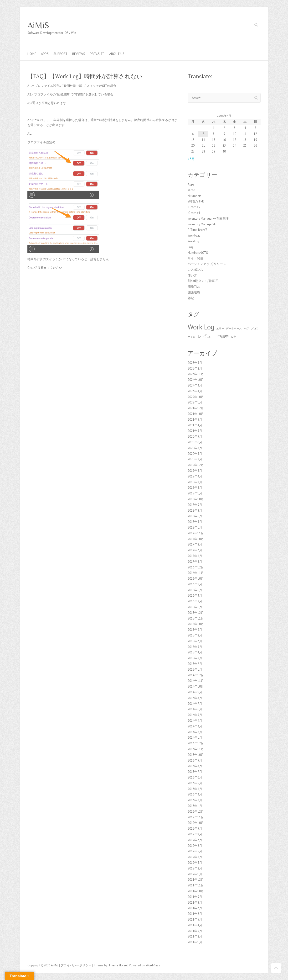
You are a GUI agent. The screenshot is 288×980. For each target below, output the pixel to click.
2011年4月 (195, 925)
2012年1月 (195, 874)
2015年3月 (195, 658)
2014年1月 (195, 738)
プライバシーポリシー (76, 965)
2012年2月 (195, 868)
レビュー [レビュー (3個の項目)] (206, 336)
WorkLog (193, 241)
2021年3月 (195, 431)
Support (60, 54)
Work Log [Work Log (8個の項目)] (201, 327)
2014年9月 (195, 692)
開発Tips (194, 287)
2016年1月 (195, 607)
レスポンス (195, 270)
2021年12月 (196, 408)
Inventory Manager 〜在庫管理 (208, 219)
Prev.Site (97, 54)
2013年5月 (195, 783)
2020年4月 (195, 448)
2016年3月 (195, 596)
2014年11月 (196, 681)
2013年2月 (195, 800)
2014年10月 (196, 686)
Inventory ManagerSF (202, 224)
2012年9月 (195, 829)
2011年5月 (195, 919)
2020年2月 (195, 459)
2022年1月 (195, 402)
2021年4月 (195, 425)
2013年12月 (196, 743)
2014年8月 (195, 698)
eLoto (191, 190)
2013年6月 (195, 777)
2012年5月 (195, 851)
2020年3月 (195, 454)
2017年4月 (195, 556)
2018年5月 (195, 522)
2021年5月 (195, 420)
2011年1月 (195, 942)
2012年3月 (195, 863)
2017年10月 (196, 539)
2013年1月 (195, 806)
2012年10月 (196, 823)
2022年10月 (196, 397)
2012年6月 (195, 846)
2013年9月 (195, 760)
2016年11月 (196, 573)
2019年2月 (195, 488)
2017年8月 (195, 544)
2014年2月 (195, 732)
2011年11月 (196, 885)
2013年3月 (195, 794)
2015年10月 (196, 624)
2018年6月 (195, 516)
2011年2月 (195, 936)
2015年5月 (195, 647)
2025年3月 (195, 363)
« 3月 (191, 159)
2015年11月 (196, 618)
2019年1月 (195, 493)
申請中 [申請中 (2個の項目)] (223, 336)
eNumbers (195, 196)
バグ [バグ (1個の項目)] (246, 328)
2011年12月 (196, 880)
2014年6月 (195, 709)
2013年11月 (196, 749)
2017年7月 (195, 550)
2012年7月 (195, 840)
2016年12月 (196, 567)
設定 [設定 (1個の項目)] (233, 337)
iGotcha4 (194, 213)
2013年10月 (196, 755)
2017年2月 (195, 562)
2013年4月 (195, 789)
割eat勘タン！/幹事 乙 (203, 281)
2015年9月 (195, 630)
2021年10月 (196, 414)
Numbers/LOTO (198, 253)
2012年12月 (196, 812)
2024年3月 (195, 385)
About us (117, 54)
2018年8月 (195, 511)
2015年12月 (196, 613)
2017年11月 (196, 533)
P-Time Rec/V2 (197, 230)
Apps (45, 54)
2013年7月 (195, 772)
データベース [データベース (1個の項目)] (234, 328)
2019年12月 (196, 465)
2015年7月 (195, 641)
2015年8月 (195, 635)
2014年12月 (196, 675)
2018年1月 (195, 527)
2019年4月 (195, 476)
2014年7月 (195, 704)
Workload (194, 236)
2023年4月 (195, 391)
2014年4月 (195, 721)
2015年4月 (195, 652)
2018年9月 (195, 505)
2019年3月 (195, 482)
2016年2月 (195, 601)
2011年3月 (195, 931)
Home (32, 54)
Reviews (79, 54)
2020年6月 (195, 442)
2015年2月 (195, 664)
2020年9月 (195, 437)
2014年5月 (195, 715)
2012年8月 (195, 834)
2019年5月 (195, 471)
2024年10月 (196, 380)
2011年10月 (196, 891)
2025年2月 (195, 368)
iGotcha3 (194, 207)
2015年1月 (195, 670)
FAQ (190, 247)
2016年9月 (195, 584)
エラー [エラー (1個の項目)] (220, 328)
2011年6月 (195, 914)
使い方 (192, 275)
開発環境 (194, 292)
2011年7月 (195, 908)
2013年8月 (195, 766)
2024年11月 (196, 374)
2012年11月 (196, 817)
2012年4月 (195, 857)
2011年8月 (195, 903)
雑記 (191, 298)
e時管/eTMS (196, 201)
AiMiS (38, 25)
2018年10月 (196, 499)
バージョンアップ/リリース (207, 264)
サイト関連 (195, 258)
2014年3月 (195, 726)
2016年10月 (196, 579)
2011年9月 (195, 897)
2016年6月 (195, 590)
